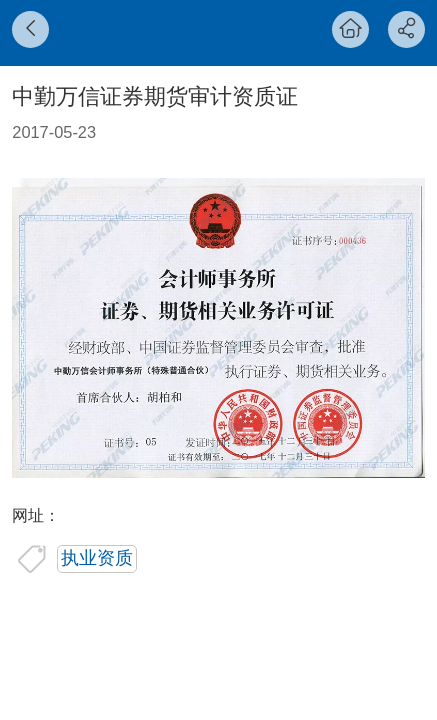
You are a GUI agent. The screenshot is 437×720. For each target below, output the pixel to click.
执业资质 (97, 558)
